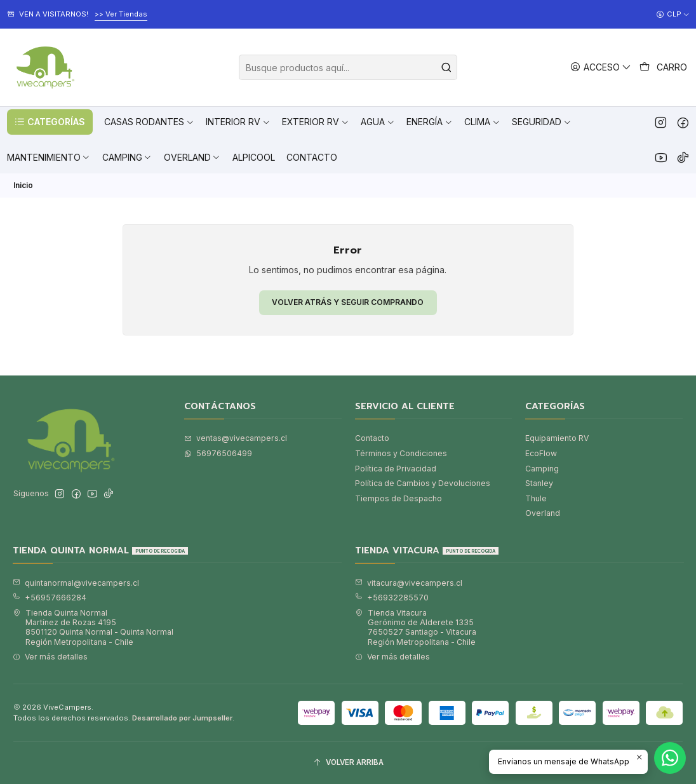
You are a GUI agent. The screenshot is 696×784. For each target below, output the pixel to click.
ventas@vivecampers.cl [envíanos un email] (236, 438)
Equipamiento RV (557, 438)
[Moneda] (673, 15)
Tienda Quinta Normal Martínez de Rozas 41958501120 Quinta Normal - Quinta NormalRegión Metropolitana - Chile (93, 627)
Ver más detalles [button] (50, 657)
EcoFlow (541, 453)
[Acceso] (601, 67)
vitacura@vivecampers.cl (409, 583)
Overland (543, 513)
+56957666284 (50, 598)
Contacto (372, 438)
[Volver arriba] (348, 763)
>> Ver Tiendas (121, 14)
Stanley (539, 483)
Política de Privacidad (396, 469)
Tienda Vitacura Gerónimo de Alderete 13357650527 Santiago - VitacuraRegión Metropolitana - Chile (416, 627)
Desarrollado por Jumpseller (182, 718)
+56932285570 (392, 598)
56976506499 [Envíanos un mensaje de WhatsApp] (218, 453)
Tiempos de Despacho (398, 498)
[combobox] (348, 67)
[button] (50, 122)
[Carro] (664, 67)
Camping (542, 469)
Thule (536, 498)
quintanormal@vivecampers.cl (76, 583)
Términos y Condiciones (401, 453)
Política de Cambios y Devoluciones (423, 483)
